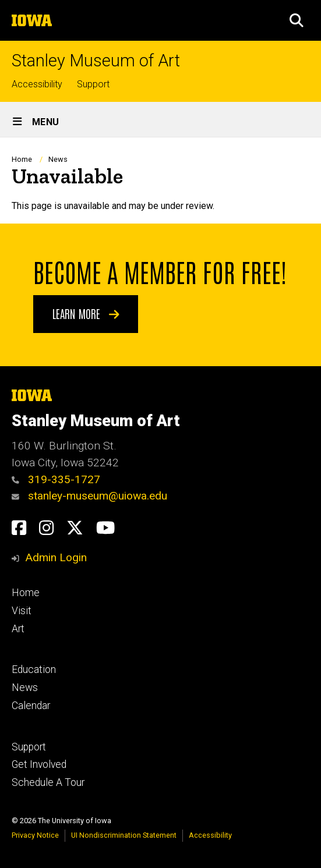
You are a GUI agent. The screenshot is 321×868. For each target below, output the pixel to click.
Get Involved (39, 764)
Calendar (31, 706)
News (58, 159)
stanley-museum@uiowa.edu (89, 496)
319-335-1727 (56, 479)
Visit (22, 611)
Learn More (86, 313)
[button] (297, 20)
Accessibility (37, 84)
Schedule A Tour (48, 782)
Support (93, 84)
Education (34, 669)
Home (22, 159)
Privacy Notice (35, 835)
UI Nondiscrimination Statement (124, 835)
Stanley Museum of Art (96, 61)
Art (18, 629)
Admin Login (56, 557)
